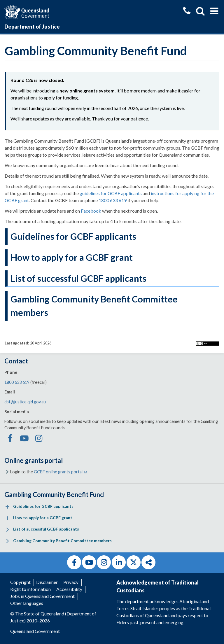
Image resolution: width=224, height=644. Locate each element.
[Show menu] (214, 11)
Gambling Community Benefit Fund (54, 495)
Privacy (71, 582)
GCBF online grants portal (61, 472)
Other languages (27, 603)
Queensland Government (35, 631)
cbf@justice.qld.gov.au (25, 402)
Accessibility (69, 589)
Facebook (91, 211)
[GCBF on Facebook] (10, 440)
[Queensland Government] (27, 11)
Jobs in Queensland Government (42, 596)
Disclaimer (47, 582)
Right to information (30, 589)
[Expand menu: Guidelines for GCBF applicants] (7, 507)
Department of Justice (32, 27)
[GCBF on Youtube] (24, 440)
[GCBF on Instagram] (39, 440)
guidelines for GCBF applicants (111, 193)
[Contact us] (187, 11)
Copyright (20, 582)
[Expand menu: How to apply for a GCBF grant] (7, 518)
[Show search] (200, 11)
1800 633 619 (113, 200)
